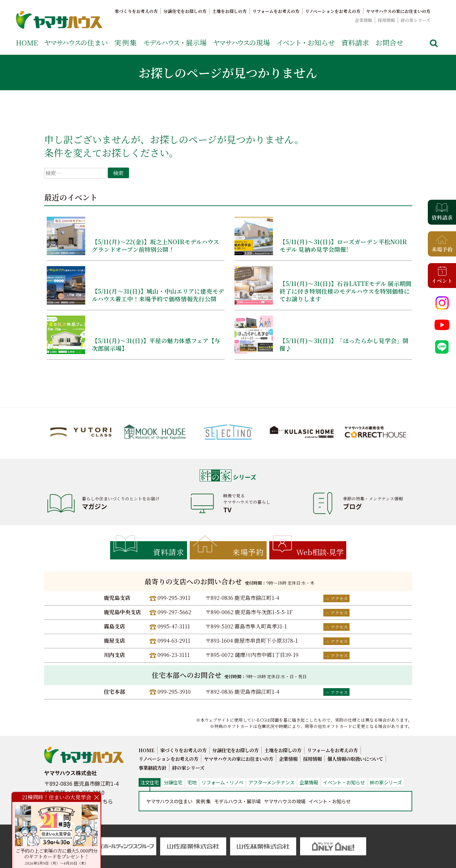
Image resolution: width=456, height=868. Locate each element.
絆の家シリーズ (416, 20)
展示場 (175, 42)
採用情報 (386, 20)
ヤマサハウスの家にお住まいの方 (398, 11)
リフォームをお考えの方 (276, 11)
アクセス (339, 598)
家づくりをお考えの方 (136, 11)
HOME (27, 42)
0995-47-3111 (174, 626)
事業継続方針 (153, 768)
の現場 (242, 42)
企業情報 (363, 20)
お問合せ (389, 42)
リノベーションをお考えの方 (333, 11)
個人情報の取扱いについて (355, 759)
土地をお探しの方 (229, 11)
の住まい (76, 42)
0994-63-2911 (174, 641)
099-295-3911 (174, 598)
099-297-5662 (174, 612)
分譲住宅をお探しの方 (185, 11)
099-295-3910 (174, 692)
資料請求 (355, 42)
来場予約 (248, 552)
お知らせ (306, 42)
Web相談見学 (320, 552)
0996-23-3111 (174, 655)
